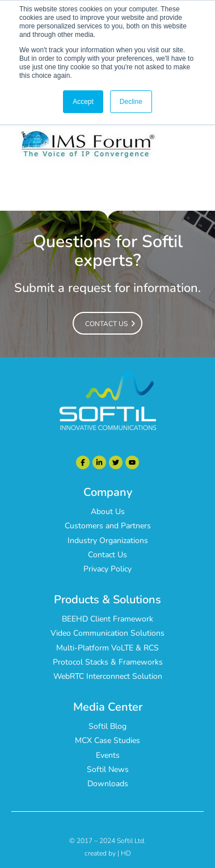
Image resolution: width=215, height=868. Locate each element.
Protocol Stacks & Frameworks (108, 662)
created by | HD (108, 853)
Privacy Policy (107, 569)
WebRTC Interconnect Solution (108, 676)
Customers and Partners (108, 526)
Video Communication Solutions (107, 633)
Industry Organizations (108, 541)
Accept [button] (83, 102)
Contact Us (107, 555)
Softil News (108, 769)
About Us (108, 512)
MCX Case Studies (107, 740)
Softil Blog (107, 726)
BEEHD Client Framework (107, 619)
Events (108, 755)
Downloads (108, 784)
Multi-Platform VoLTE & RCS (107, 648)
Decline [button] (131, 102)
